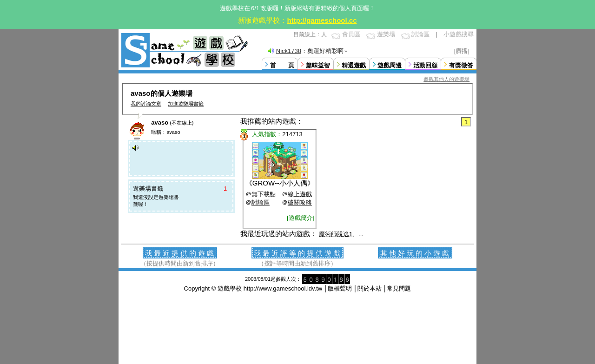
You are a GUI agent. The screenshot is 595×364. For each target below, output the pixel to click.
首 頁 (282, 65)
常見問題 (399, 288)
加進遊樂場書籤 (186, 104)
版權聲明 (340, 288)
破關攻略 (300, 202)
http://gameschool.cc (322, 20)
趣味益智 (318, 65)
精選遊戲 (354, 65)
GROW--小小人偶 (280, 183)
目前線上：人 (310, 34)
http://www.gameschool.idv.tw (283, 288)
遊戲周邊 (390, 65)
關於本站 (370, 288)
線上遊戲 (300, 194)
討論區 (420, 34)
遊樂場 (386, 34)
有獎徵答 (461, 65)
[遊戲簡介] (301, 218)
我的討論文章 (146, 104)
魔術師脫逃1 (336, 234)
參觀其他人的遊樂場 (446, 79)
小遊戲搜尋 (459, 34)
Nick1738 (289, 51)
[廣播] (462, 51)
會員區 (351, 34)
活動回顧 (425, 65)
